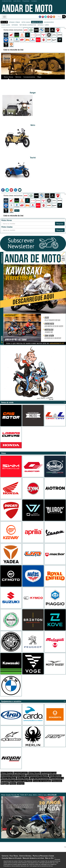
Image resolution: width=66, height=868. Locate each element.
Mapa (39, 77)
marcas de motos (37, 22)
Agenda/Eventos (21, 773)
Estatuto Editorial (25, 856)
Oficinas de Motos (8, 778)
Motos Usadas (7, 773)
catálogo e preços (14, 22)
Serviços (21, 783)
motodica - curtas (43, 25)
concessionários (49, 22)
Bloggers (5, 783)
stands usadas (6, 25)
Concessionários (29, 77)
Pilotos (13, 783)
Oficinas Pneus (23, 778)
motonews (15, 25)
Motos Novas (8, 77)
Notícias (18, 77)
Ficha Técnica (14, 856)
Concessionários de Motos (37, 776)
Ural (17, 211)
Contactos (5, 856)
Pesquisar (60, 224)
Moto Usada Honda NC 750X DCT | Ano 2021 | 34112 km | (33, 816)
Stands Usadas (55, 776)
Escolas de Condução (42, 781)
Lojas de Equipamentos (40, 778)
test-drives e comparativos (28, 25)
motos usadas (26, 22)
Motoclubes (57, 781)
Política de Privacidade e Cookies (43, 856)
